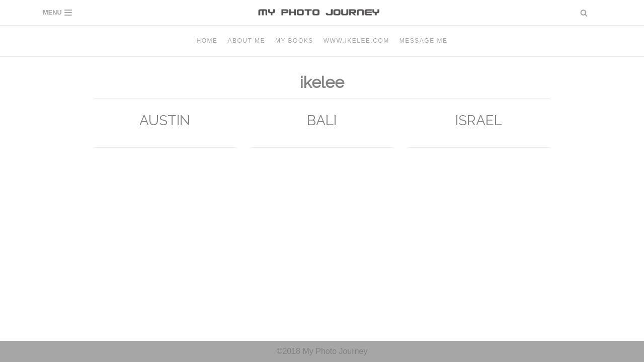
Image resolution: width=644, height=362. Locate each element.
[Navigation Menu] (57, 13)
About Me (247, 41)
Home (207, 41)
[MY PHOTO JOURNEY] (322, 13)
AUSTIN (165, 120)
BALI (322, 120)
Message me (424, 41)
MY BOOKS (294, 41)
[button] (584, 13)
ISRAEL (479, 120)
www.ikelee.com (356, 41)
